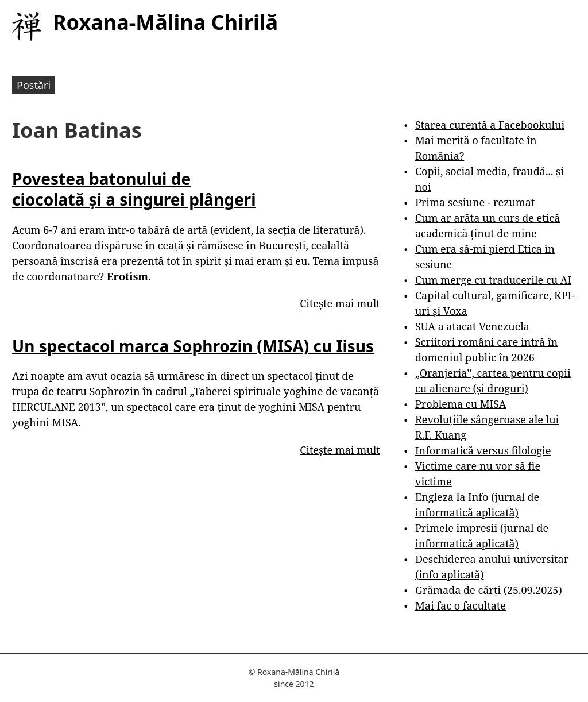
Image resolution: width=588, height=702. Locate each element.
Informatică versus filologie (483, 450)
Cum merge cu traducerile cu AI (493, 280)
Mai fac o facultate (461, 605)
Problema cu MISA (461, 404)
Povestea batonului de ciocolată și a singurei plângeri (134, 189)
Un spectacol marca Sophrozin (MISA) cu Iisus (193, 346)
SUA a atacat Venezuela (472, 326)
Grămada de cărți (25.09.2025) (489, 590)
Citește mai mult (340, 303)
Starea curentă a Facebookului (490, 125)
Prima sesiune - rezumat (475, 202)
